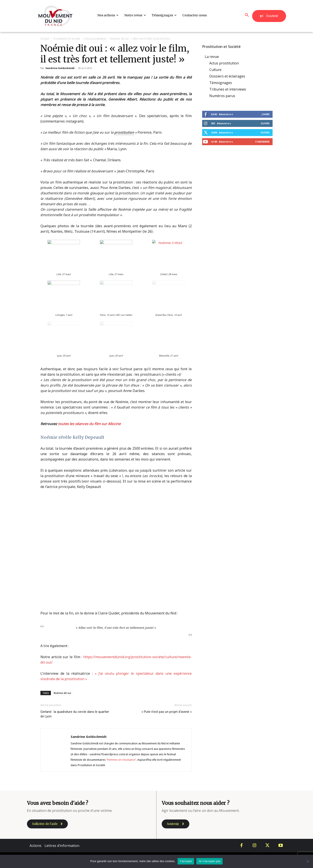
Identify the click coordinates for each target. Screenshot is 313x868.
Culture (215, 70)
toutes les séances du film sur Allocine (89, 424)
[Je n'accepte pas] (308, 861)
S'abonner (262, 142)
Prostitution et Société (67, 39)
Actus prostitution (95, 39)
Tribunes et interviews (228, 89)
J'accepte (186, 861)
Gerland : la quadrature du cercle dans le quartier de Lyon (75, 714)
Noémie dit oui (62, 693)
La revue (212, 57)
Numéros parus (222, 96)
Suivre (265, 123)
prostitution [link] (124, 132)
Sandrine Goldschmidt (60, 68)
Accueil (45, 39)
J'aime (266, 114)
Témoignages (221, 83)
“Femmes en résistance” (121, 760)
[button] (247, 15)
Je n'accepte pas (209, 861)
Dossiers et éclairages (227, 76)
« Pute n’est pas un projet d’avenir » (167, 712)
